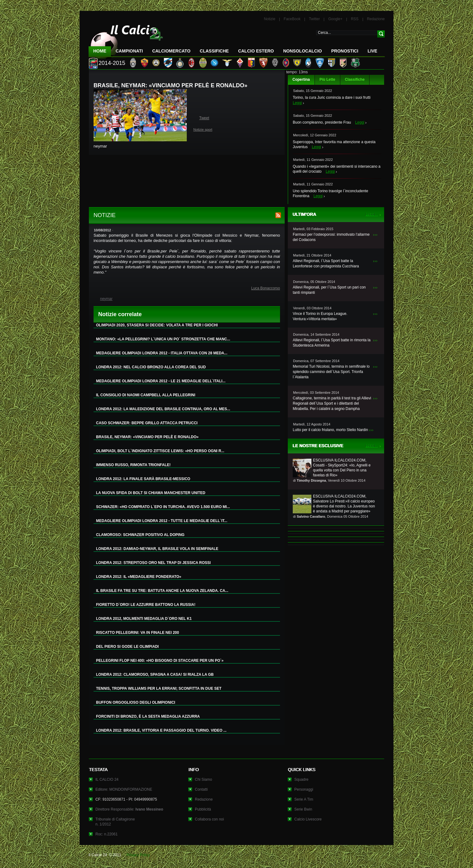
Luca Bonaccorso (266, 288)
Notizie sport (203, 130)
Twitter (314, 19)
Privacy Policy (138, 855)
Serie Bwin (303, 809)
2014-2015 (112, 63)
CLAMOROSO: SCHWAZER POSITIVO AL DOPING (140, 535)
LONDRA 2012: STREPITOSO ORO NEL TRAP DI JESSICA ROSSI (153, 563)
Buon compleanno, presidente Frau (322, 122)
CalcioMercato (171, 51)
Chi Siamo (203, 779)
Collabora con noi (209, 819)
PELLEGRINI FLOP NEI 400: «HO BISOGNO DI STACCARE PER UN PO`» (160, 661)
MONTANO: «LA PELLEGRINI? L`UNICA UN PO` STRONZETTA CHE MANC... (163, 339)
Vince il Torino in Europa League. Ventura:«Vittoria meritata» (320, 316)
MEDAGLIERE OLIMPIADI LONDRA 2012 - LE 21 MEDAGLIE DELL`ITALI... (161, 381)
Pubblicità (203, 809)
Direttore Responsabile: (129, 809)
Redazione (376, 19)
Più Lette (327, 80)
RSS (355, 19)
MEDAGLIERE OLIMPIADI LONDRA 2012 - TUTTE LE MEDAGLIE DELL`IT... (162, 521)
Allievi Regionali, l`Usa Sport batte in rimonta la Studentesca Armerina (332, 343)
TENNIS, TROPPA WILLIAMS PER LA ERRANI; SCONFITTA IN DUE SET (159, 688)
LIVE (372, 51)
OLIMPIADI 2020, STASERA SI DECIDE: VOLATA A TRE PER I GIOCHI (157, 325)
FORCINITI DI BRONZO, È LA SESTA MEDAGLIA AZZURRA (148, 716)
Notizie (270, 19)
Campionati (129, 51)
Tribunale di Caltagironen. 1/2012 (115, 822)
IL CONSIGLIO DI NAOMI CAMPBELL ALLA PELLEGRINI (146, 395)
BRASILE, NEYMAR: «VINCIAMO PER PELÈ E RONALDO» (147, 437)
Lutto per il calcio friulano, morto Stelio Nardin (330, 430)
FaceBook (292, 19)
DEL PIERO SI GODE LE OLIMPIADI (127, 647)
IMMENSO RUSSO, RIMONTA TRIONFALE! (133, 465)
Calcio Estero (256, 51)
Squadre (301, 779)
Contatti (201, 789)
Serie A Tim (304, 799)
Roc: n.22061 (106, 834)
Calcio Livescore (308, 819)
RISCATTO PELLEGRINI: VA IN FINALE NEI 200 (138, 633)
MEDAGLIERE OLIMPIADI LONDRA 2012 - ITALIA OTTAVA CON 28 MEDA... (162, 353)
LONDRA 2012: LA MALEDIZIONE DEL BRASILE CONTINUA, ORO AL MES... (163, 409)
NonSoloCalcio (302, 51)
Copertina (301, 80)
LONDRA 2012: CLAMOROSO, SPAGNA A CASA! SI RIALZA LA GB (155, 675)
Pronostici (345, 51)
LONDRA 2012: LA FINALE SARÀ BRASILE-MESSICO (143, 479)
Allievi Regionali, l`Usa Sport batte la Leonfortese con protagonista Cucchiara (326, 264)
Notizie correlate (120, 314)
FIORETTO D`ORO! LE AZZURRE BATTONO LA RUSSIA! (146, 605)
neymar (106, 299)
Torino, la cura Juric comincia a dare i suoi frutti (332, 98)
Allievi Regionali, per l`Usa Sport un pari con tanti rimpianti (329, 290)
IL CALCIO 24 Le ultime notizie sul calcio (126, 39)
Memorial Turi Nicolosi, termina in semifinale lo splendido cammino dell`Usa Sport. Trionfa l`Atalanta (331, 372)
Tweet (204, 118)
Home (100, 51)
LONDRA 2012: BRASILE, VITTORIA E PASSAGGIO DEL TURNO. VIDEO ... (161, 730)
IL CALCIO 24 (107, 779)
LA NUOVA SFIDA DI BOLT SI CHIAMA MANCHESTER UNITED (151, 493)
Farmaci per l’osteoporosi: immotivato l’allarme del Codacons (331, 237)
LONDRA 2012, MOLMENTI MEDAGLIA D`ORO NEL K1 (144, 619)
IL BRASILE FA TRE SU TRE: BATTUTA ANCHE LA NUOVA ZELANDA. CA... (162, 591)
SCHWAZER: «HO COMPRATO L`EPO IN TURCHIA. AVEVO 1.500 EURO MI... (163, 507)
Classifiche (355, 80)
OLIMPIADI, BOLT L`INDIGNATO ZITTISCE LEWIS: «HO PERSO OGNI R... (160, 451)
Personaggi (304, 789)
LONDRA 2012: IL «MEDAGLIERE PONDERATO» (139, 577)
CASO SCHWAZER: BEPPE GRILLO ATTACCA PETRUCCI (147, 423)
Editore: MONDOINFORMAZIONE (124, 789)
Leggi (297, 103)
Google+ (335, 19)
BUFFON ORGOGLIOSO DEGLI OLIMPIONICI (136, 702)
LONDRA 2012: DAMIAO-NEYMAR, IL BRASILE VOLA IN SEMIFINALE (157, 549)
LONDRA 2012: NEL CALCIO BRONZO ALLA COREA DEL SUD (151, 367)
